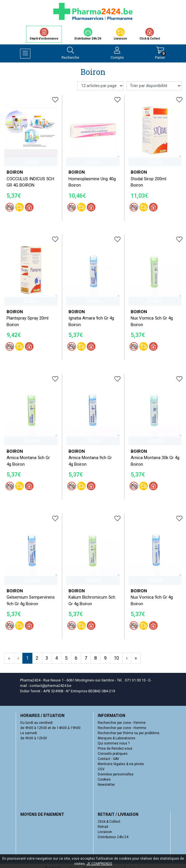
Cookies (104, 779)
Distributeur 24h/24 (113, 837)
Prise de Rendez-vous (115, 749)
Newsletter (106, 785)
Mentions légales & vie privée (121, 764)
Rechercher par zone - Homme (122, 728)
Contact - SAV (108, 759)
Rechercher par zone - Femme (122, 723)
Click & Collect (109, 822)
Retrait (103, 827)
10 (116, 658)
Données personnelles (116, 774)
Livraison (105, 832)
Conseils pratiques (113, 754)
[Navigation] (25, 54)
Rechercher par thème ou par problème (129, 733)
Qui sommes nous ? (114, 743)
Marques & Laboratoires (117, 738)
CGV (101, 769)
